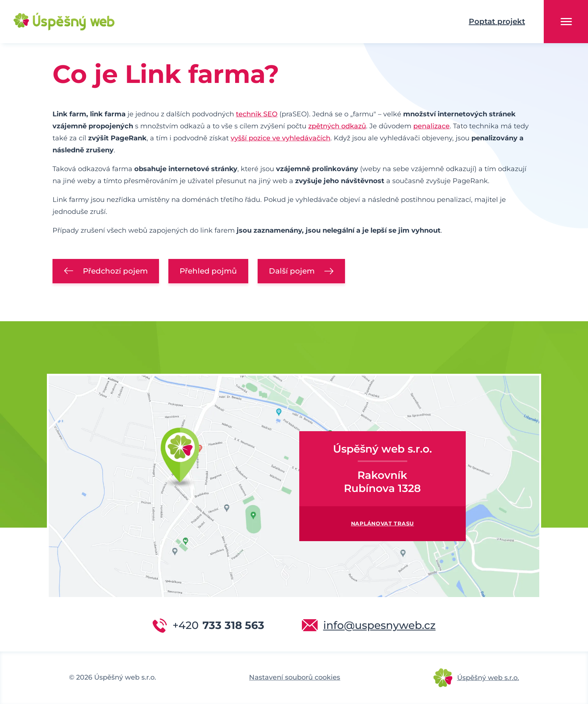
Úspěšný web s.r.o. (488, 678)
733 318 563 (218, 625)
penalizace (431, 126)
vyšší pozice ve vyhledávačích (280, 138)
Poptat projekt (497, 21)
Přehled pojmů (208, 271)
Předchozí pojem (115, 271)
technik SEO (257, 114)
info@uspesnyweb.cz (379, 625)
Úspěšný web (52, 22)
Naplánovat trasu (382, 523)
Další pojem (292, 271)
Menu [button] (566, 22)
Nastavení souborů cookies (295, 677)
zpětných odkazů (337, 126)
